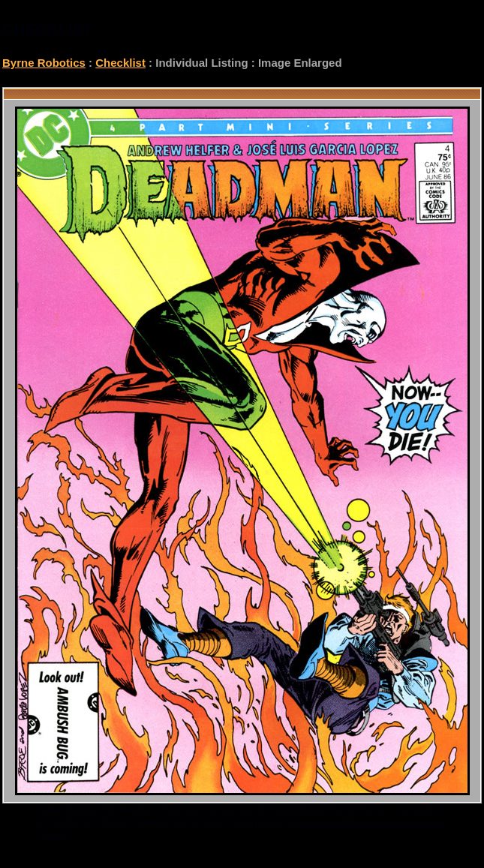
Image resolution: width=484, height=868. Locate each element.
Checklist (120, 63)
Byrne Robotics (44, 63)
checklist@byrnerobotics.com (371, 823)
